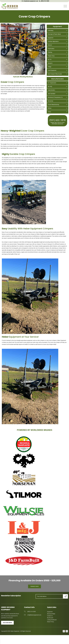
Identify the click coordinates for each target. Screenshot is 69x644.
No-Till (57, 60)
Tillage (57, 67)
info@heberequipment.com (31, 1)
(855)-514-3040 (45, 1)
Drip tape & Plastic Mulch (57, 34)
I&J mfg (57, 86)
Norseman (57, 101)
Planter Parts (57, 56)
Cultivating (57, 31)
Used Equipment (57, 70)
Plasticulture (57, 49)
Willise (57, 108)
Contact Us (50, 616)
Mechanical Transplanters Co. (57, 97)
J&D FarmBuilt (57, 94)
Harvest (57, 45)
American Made (51, 614)
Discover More (7, 623)
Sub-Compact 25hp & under (57, 74)
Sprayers (57, 63)
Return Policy (51, 622)
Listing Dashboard (52, 620)
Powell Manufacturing (57, 105)
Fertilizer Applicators (57, 41)
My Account (50, 618)
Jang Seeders (57, 90)
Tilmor (57, 112)
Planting (57, 52)
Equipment (57, 38)
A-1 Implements (57, 83)
